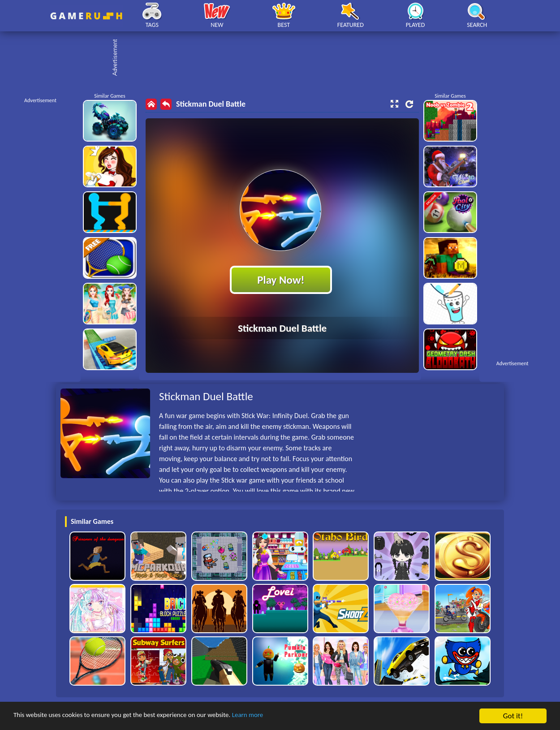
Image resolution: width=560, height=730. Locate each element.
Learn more (280, 716)
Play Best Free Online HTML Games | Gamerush (86, 16)
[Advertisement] (284, 58)
